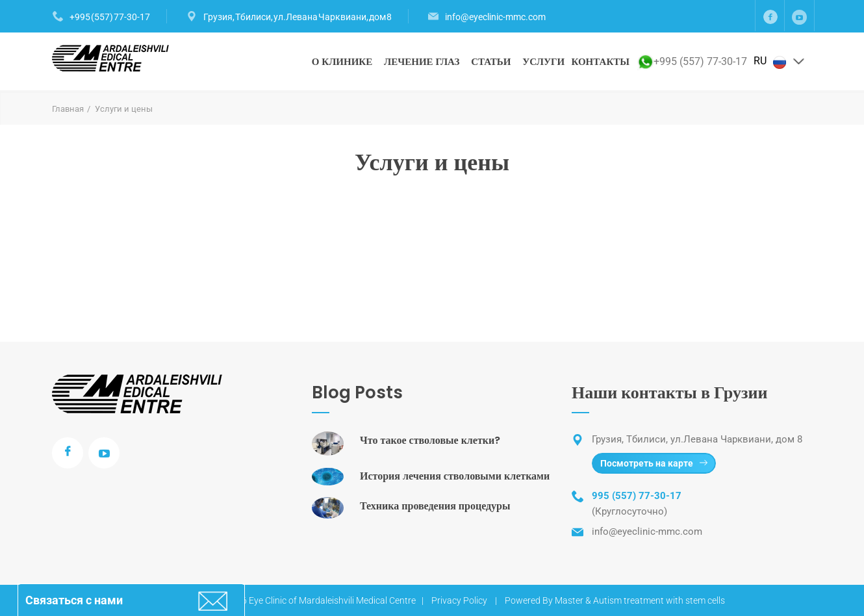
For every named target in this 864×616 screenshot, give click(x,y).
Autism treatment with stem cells (659, 600)
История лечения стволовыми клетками (455, 476)
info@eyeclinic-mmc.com (495, 17)
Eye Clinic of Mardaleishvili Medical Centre (332, 600)
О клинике (342, 61)
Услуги (543, 61)
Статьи (491, 61)
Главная (68, 109)
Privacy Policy (459, 600)
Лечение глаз (422, 61)
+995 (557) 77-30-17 (110, 17)
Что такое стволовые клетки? (430, 440)
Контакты (600, 61)
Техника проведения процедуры (435, 506)
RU (780, 61)
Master (569, 600)
